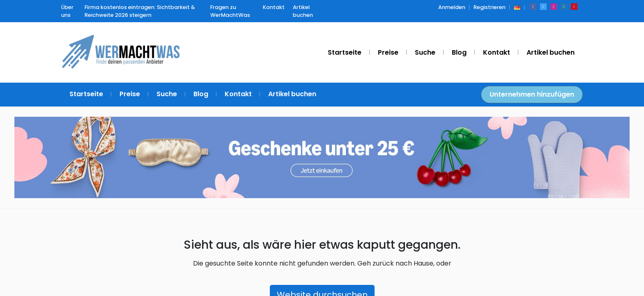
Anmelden (452, 7)
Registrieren (490, 7)
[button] (517, 7)
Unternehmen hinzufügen (532, 94)
